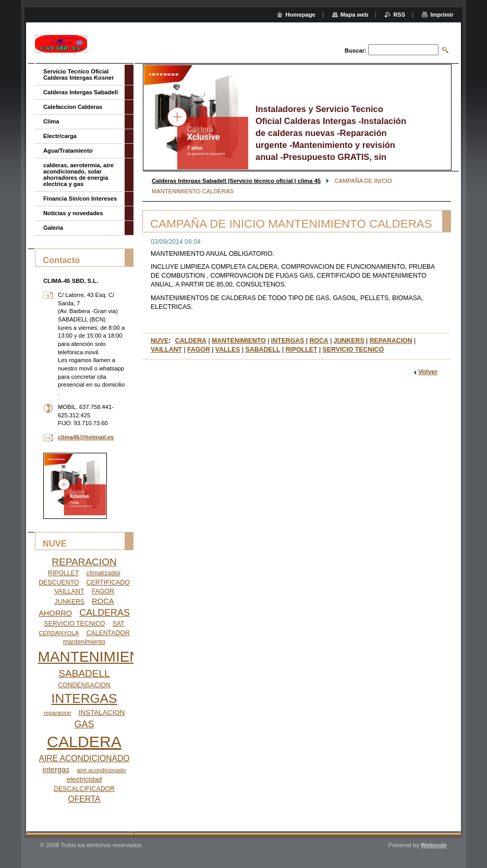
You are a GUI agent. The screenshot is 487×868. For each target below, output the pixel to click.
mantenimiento (84, 642)
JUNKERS (349, 341)
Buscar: (356, 51)
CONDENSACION (84, 685)
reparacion (58, 713)
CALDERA (191, 341)
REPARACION (391, 341)
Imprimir (442, 15)
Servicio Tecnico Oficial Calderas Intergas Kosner (79, 75)
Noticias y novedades (73, 213)
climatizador (104, 573)
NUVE (160, 341)
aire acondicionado (102, 770)
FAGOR (199, 350)
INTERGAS (288, 341)
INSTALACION (102, 712)
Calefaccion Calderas (73, 107)
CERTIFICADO (108, 582)
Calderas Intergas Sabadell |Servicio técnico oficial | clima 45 (236, 181)
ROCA (319, 341)
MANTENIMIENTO (239, 341)
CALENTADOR (108, 633)
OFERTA (84, 799)
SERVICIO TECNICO (353, 350)
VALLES (228, 350)
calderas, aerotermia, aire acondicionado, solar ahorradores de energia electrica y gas (78, 175)
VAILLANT (166, 350)
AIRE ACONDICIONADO (84, 758)
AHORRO (55, 613)
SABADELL (263, 350)
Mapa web (354, 15)
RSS (399, 15)
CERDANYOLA (59, 633)
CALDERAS (105, 613)
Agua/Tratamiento (68, 151)
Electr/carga (60, 136)
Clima (51, 121)
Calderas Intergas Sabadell (81, 92)
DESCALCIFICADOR (84, 789)
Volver (428, 372)
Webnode (434, 845)
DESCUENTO (59, 582)
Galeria (53, 228)
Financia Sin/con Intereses (80, 199)
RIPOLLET (302, 350)
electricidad (84, 779)
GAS (84, 724)
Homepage (301, 15)
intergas (56, 770)
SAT (119, 624)
